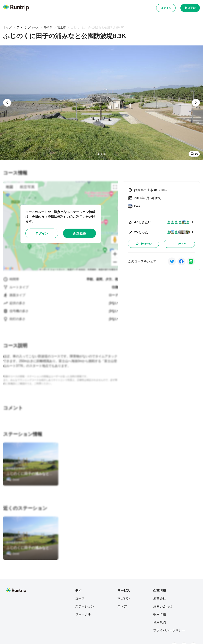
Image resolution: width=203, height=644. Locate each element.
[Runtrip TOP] (16, 8)
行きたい (144, 244)
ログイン (166, 8)
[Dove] (13, 480)
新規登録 (190, 8)
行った (179, 244)
